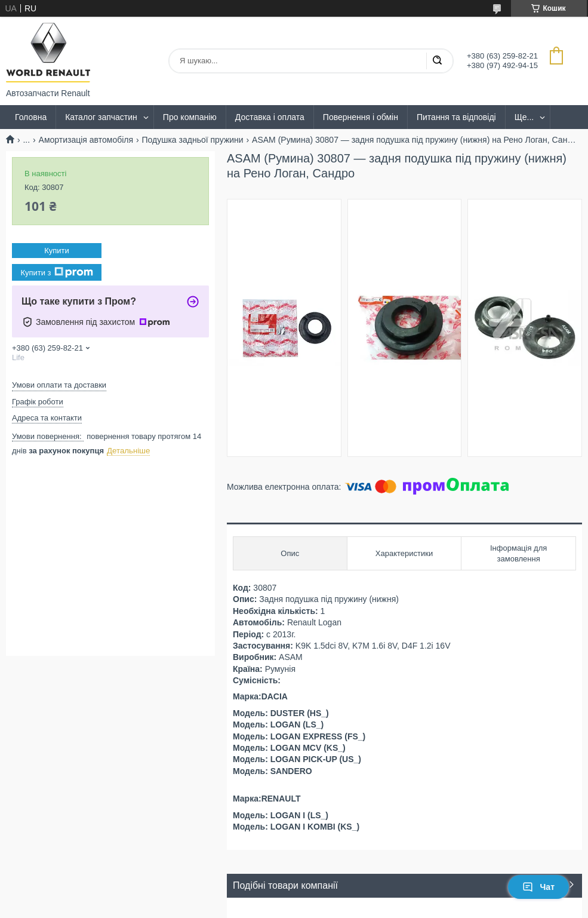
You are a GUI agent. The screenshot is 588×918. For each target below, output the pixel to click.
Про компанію (190, 117)
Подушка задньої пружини (193, 140)
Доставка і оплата (270, 117)
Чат (538, 887)
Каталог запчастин (101, 117)
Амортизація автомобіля (86, 140)
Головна (31, 117)
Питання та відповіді (456, 117)
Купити (57, 251)
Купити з (56, 272)
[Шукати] (437, 61)
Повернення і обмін (361, 117)
